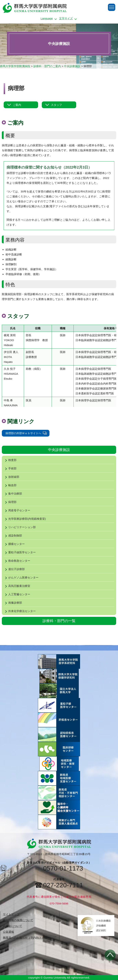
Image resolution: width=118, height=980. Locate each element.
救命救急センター (17, 561)
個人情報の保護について (18, 920)
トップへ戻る (110, 955)
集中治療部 (13, 494)
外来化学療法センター (20, 611)
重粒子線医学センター (20, 552)
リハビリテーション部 (20, 527)
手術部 (10, 468)
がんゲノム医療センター (21, 577)
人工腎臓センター (17, 594)
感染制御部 (13, 536)
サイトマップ (11, 914)
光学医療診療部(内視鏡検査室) (25, 519)
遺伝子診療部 (14, 569)
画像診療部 (13, 603)
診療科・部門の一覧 (59, 621)
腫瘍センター (14, 544)
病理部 (10, 502)
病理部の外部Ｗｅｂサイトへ (23, 433)
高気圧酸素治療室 (17, 586)
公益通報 (8, 932)
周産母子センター (17, 510)
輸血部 (10, 485)
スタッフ (56, 105)
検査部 (10, 460)
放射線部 (11, 477)
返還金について (13, 926)
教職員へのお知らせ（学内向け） (24, 938)
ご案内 (17, 105)
